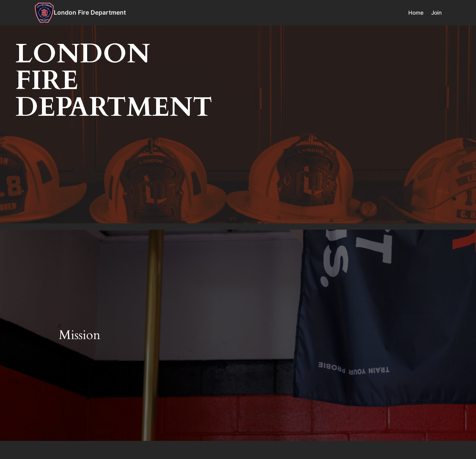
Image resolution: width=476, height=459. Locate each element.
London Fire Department (90, 12)
